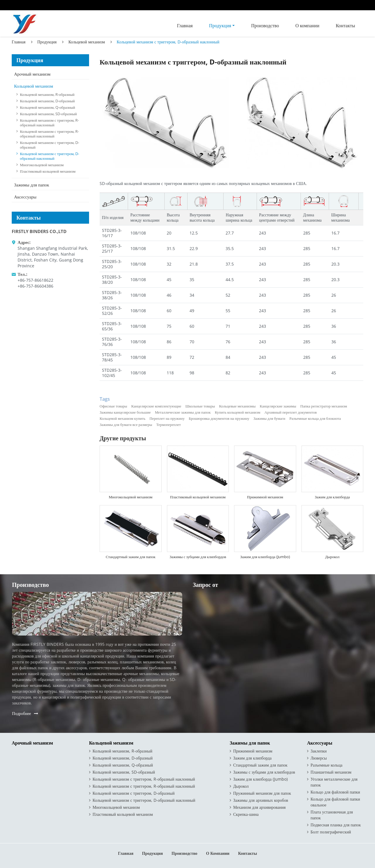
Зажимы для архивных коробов (261, 800)
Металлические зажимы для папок (183, 412)
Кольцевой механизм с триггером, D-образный (50, 145)
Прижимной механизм (265, 497)
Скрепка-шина (246, 814)
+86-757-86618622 (35, 280)
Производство (265, 26)
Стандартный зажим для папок (131, 557)
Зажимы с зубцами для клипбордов (198, 557)
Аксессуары (25, 197)
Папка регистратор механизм (324, 406)
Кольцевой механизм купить (122, 418)
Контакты (345, 26)
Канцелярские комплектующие (156, 406)
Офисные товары (113, 406)
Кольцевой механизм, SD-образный (48, 114)
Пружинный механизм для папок (262, 793)
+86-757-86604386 (35, 286)
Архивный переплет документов (291, 412)
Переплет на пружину (167, 418)
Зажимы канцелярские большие (125, 412)
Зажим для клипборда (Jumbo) (265, 557)
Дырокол (332, 557)
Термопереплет (168, 424)
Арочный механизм (32, 74)
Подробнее (22, 713)
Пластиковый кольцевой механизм (198, 497)
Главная (185, 26)
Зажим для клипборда (332, 497)
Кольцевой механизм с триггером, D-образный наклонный (50, 156)
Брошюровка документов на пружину (219, 418)
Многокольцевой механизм (131, 497)
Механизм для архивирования (259, 807)
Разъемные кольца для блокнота (315, 418)
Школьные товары (200, 406)
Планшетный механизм (331, 772)
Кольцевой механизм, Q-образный (47, 107)
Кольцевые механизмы (237, 406)
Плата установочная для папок (332, 815)
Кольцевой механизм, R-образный (47, 94)
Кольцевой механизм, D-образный (47, 101)
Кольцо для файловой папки (335, 792)
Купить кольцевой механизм (237, 412)
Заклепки (319, 751)
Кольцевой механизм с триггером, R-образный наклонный (49, 123)
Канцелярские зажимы (278, 406)
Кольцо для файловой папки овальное (335, 802)
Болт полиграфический (331, 832)
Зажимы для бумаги (269, 418)
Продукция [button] (220, 26)
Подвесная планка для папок (336, 825)
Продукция (47, 42)
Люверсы (319, 758)
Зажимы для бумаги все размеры (126, 424)
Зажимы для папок (31, 185)
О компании (307, 26)
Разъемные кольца (327, 765)
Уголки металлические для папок (334, 782)
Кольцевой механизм (87, 42)
